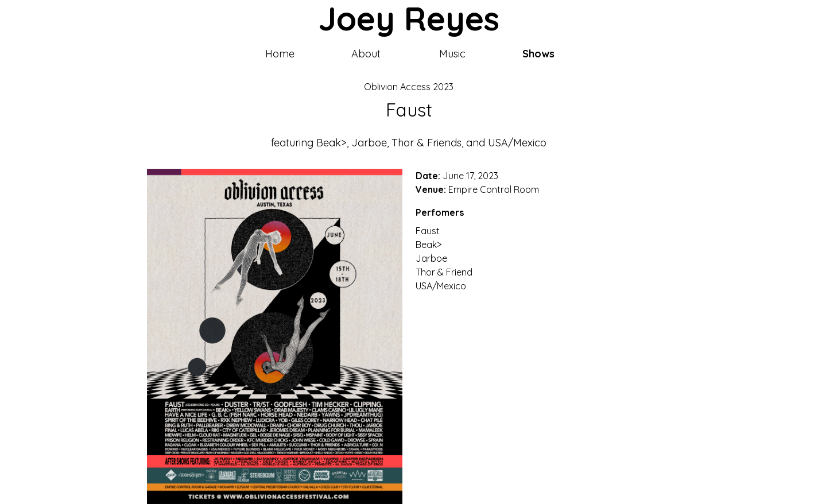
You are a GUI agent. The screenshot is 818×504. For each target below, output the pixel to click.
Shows (538, 54)
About (366, 54)
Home (280, 54)
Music (452, 54)
